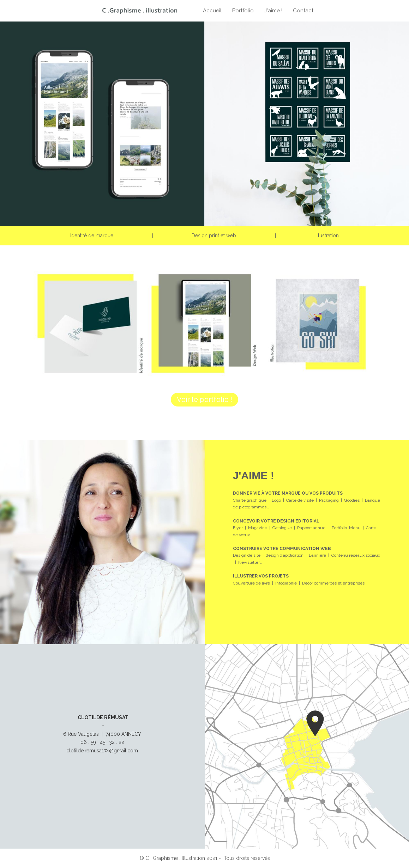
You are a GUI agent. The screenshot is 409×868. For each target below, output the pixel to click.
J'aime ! (273, 11)
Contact (303, 11)
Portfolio (243, 11)
